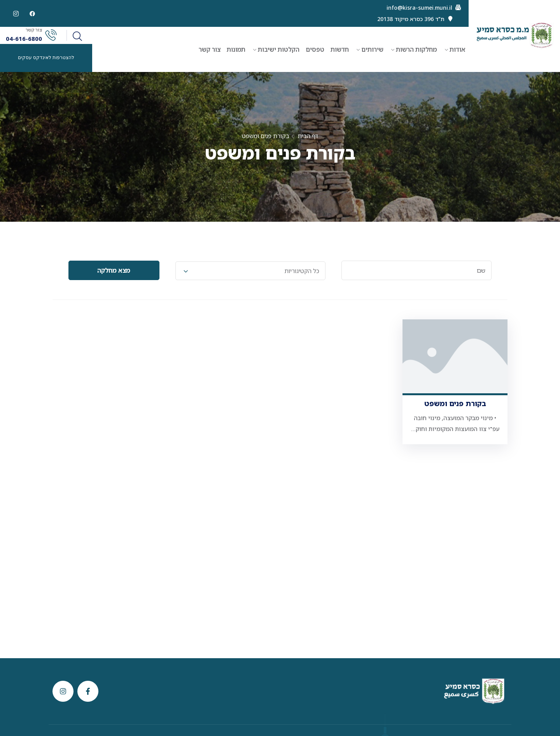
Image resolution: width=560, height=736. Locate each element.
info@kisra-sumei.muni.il (419, 8)
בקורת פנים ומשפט (455, 403)
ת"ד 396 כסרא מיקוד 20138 (411, 19)
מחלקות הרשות (416, 49)
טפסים (315, 49)
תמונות (236, 49)
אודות (458, 49)
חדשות (340, 49)
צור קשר (210, 49)
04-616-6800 (24, 39)
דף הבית (308, 136)
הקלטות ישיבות (279, 49)
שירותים (372, 49)
